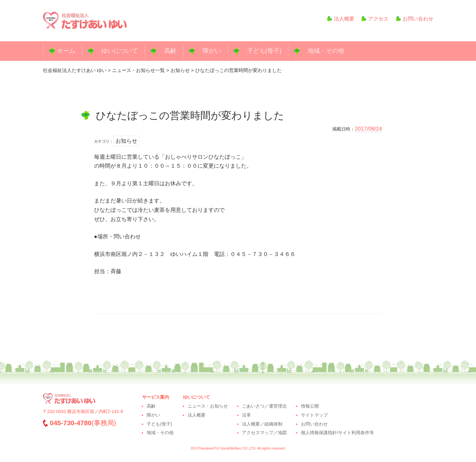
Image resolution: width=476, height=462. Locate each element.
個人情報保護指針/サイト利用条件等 (337, 433)
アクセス (375, 19)
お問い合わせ (415, 19)
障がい (212, 51)
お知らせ (126, 141)
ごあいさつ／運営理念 (264, 406)
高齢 (170, 51)
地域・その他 (326, 51)
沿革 (246, 415)
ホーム (66, 51)
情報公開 (310, 406)
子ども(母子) (264, 51)
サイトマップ (314, 415)
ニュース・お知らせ (208, 406)
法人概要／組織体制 (262, 424)
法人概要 (338, 19)
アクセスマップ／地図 (264, 433)
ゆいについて (120, 51)
